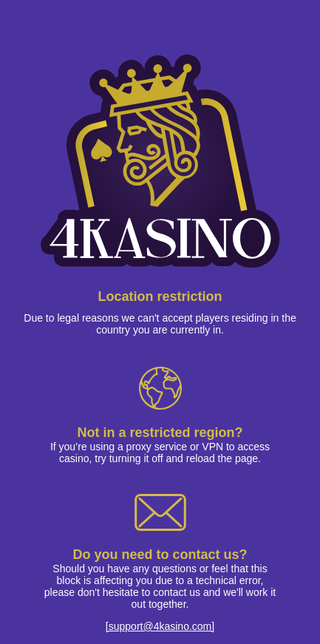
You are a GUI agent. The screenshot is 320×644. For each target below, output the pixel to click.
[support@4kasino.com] (160, 626)
